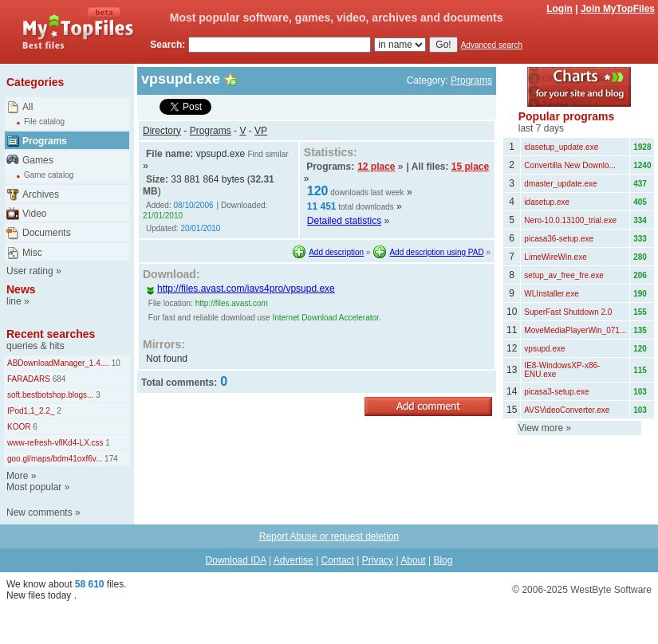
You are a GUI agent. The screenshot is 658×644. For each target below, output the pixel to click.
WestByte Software (611, 590)
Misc (32, 253)
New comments (39, 512)
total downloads (366, 207)
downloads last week (367, 192)
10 (115, 363)
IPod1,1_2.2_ (31, 411)
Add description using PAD (436, 252)
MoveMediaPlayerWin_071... (575, 330)
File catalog (44, 122)
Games (38, 160)
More (17, 476)
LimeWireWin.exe (555, 257)
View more (541, 428)
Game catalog (49, 175)
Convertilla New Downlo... (570, 165)
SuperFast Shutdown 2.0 (568, 312)
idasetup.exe (547, 202)
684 (58, 379)
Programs (45, 141)
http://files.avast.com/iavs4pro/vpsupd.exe (240, 289)
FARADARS (29, 379)
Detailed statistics (344, 221)
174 (110, 459)
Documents (47, 233)
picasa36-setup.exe (559, 239)
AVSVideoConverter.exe (567, 410)
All (28, 107)
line (14, 301)
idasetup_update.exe (561, 147)
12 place (376, 167)
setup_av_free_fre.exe (564, 275)
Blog (443, 560)
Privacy (378, 560)
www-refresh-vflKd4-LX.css (55, 443)
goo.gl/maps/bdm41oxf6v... (55, 459)
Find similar (268, 154)
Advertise (294, 560)
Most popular (34, 487)
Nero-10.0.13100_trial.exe (570, 220)
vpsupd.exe (544, 349)
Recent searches (51, 334)
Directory (162, 131)
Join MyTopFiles (618, 9)
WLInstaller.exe (551, 294)
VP (261, 131)
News (21, 289)
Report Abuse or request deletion (329, 536)
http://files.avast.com (232, 303)
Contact (338, 560)
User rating (30, 271)
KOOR (19, 427)
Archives (41, 194)
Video (34, 214)
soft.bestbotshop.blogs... (50, 395)
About (413, 560)
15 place (470, 167)
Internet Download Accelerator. (326, 318)
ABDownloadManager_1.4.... (58, 363)
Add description (336, 252)
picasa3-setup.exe (556, 392)
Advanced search (492, 45)
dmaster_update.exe (560, 184)
